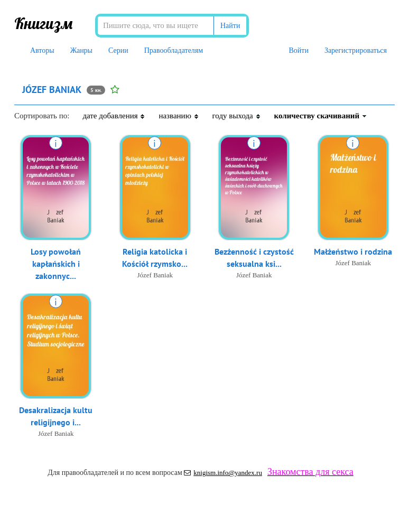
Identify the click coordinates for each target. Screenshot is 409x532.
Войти (298, 50)
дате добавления (114, 116)
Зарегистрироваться (356, 50)
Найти (230, 26)
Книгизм (44, 23)
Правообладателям (174, 50)
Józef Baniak (155, 275)
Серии (118, 50)
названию (179, 116)
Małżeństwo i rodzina (353, 251)
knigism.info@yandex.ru (223, 473)
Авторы (42, 50)
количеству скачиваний (321, 116)
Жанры (81, 50)
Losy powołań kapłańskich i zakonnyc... (56, 264)
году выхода (237, 116)
